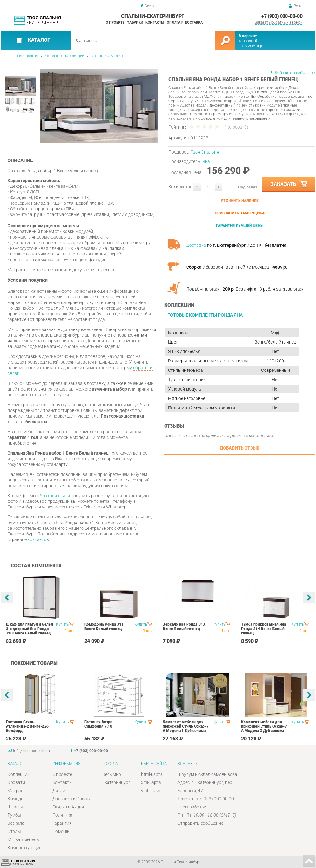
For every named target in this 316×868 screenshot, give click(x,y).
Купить (62, 624)
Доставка (196, 245)
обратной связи (54, 496)
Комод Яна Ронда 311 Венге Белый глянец (104, 627)
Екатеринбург (116, 782)
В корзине (248, 36)
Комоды (16, 799)
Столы (14, 831)
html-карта (152, 774)
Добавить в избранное (295, 73)
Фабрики (135, 22)
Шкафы (15, 807)
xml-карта (151, 782)
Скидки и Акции (68, 807)
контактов (38, 539)
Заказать (289, 184)
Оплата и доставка (185, 22)
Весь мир (112, 774)
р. (260, 46)
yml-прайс (151, 791)
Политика (62, 815)
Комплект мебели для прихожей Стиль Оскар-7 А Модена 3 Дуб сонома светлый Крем (264, 729)
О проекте (115, 22)
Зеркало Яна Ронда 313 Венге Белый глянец (184, 627)
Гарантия (62, 823)
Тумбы (14, 815)
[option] (99, 106)
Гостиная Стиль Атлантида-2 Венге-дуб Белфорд (27, 726)
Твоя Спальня (26, 56)
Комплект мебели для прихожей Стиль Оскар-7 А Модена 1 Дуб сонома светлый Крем (186, 729)
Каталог (52, 56)
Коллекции (75, 56)
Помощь (61, 831)
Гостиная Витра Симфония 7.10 (98, 724)
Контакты (155, 22)
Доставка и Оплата (72, 799)
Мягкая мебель (23, 839)
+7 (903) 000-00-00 (282, 16)
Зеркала (16, 823)
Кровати (16, 782)
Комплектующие (24, 848)
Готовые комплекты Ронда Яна (205, 315)
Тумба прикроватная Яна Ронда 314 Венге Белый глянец (263, 629)
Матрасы (17, 791)
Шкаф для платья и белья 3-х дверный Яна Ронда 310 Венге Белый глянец (29, 629)
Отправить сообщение (200, 823)
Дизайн (60, 791)
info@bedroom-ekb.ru (32, 751)
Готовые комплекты (108, 56)
